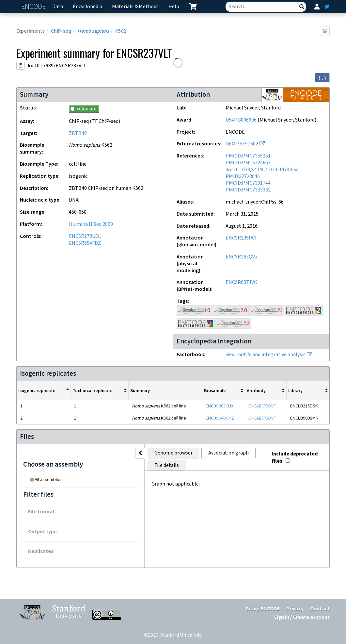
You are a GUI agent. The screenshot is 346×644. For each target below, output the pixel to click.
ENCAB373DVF (262, 406)
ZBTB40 (78, 133)
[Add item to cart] (325, 31)
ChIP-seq (61, 31)
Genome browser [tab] (108, 453)
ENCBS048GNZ (220, 418)
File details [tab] (211, 453)
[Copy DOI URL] (21, 66)
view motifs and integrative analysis (266, 355)
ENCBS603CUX (220, 406)
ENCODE (34, 7)
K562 (121, 31)
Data (58, 7)
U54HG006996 (241, 120)
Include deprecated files (292, 452)
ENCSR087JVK (241, 282)
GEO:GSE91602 (242, 144)
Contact (320, 609)
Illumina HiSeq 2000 (91, 224)
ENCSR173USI (84, 236)
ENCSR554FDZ (85, 243)
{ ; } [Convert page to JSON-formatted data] (322, 78)
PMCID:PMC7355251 (248, 156)
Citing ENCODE (263, 609)
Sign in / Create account (302, 617)
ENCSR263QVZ (242, 257)
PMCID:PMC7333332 (248, 190)
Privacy (295, 609)
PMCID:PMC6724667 (248, 163)
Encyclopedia (87, 7)
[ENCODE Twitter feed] (327, 7)
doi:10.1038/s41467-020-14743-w (262, 170)
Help (174, 7)
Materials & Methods (135, 7)
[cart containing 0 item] (193, 7)
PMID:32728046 (243, 177)
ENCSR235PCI (241, 238)
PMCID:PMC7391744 (248, 183)
